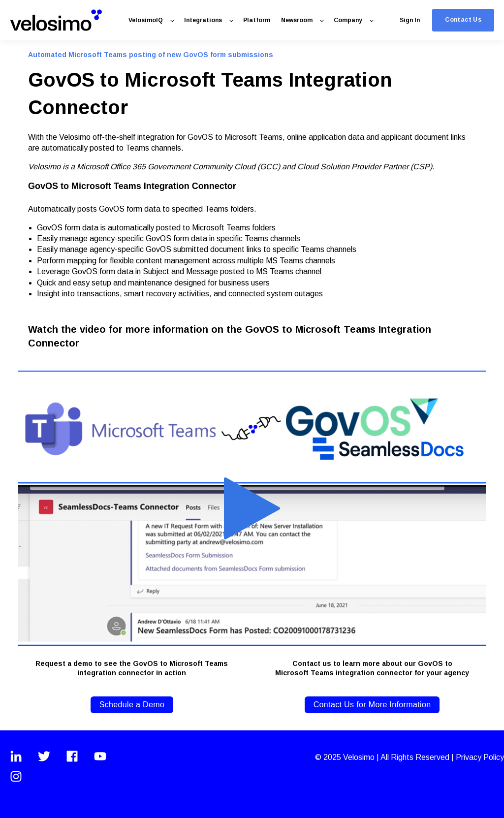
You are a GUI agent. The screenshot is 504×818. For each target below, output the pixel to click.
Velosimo (360, 757)
